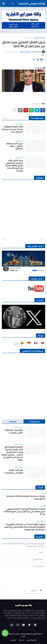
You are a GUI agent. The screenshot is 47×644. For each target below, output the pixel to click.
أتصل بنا (13, 640)
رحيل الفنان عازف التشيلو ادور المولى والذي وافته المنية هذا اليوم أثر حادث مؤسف (14, 166)
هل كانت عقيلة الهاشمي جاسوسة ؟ (14, 471)
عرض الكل (5, 118)
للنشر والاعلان (32, 640)
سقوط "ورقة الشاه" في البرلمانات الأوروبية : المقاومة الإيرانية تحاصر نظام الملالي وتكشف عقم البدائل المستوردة (25, 527)
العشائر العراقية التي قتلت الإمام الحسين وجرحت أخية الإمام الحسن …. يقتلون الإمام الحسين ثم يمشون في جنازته (12, 453)
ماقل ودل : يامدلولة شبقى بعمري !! (14, 431)
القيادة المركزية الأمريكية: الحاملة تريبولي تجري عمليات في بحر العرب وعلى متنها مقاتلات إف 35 (24, 511)
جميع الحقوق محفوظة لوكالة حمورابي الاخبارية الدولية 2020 (23, 635)
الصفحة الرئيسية (40, 38)
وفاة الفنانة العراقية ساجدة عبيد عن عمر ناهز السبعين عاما (12, 129)
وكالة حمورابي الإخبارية (32, 3)
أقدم (5, 239)
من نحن (21, 640)
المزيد (16, 344)
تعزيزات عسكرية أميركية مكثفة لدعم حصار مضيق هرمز (26, 497)
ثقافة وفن (29, 38)
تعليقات (13, 422)
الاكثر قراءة (34, 422)
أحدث (42, 239)
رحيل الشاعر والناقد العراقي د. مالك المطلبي (14, 146)
